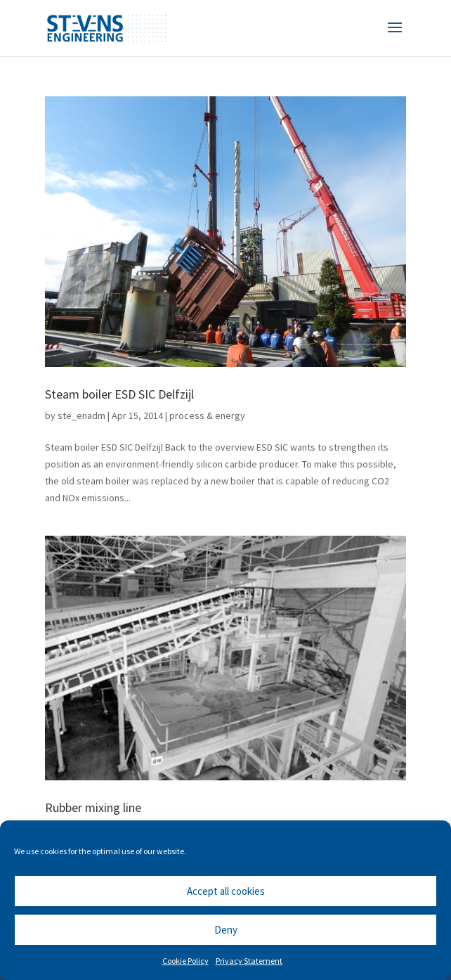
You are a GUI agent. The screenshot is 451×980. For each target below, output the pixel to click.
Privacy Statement (249, 961)
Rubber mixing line (93, 807)
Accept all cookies (226, 891)
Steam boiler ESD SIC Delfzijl (119, 394)
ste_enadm (81, 415)
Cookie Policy (185, 961)
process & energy (207, 415)
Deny (226, 930)
